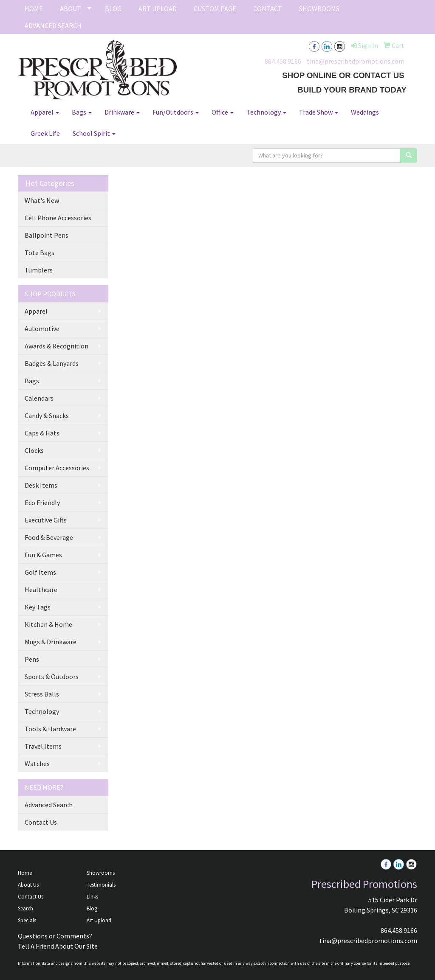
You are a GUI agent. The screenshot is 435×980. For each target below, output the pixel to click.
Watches (37, 764)
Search (25, 908)
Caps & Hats (42, 433)
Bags (82, 112)
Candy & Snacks (47, 416)
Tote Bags (40, 253)
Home (25, 873)
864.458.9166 (283, 61)
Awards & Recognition (56, 346)
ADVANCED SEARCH (53, 25)
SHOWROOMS (319, 8)
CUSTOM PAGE (215, 8)
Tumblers (39, 270)
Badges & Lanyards (52, 363)
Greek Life (45, 133)
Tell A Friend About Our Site (58, 946)
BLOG (113, 8)
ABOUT (71, 8)
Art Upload (99, 920)
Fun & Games (43, 555)
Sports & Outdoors (52, 677)
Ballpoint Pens (47, 235)
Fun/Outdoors (176, 112)
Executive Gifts (46, 520)
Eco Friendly (42, 503)
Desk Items (41, 485)
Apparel (45, 112)
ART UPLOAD (158, 8)
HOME (34, 8)
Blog (92, 908)
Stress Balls (42, 694)
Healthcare (41, 590)
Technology (266, 112)
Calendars (39, 398)
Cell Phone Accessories (58, 218)
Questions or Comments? (55, 936)
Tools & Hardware (50, 729)
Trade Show (319, 112)
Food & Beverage (49, 537)
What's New (42, 200)
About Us (28, 885)
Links (92, 897)
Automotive (42, 329)
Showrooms (101, 873)
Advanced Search (49, 805)
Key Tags (38, 607)
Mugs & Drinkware (51, 642)
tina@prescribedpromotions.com (356, 61)
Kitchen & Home (48, 624)
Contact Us (41, 822)
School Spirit (94, 133)
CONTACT (268, 8)
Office (223, 112)
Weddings (365, 112)
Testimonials (101, 885)
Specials (27, 920)
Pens (32, 659)
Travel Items (43, 746)
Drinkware (122, 112)
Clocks (34, 450)
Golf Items (40, 572)
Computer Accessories (57, 468)
